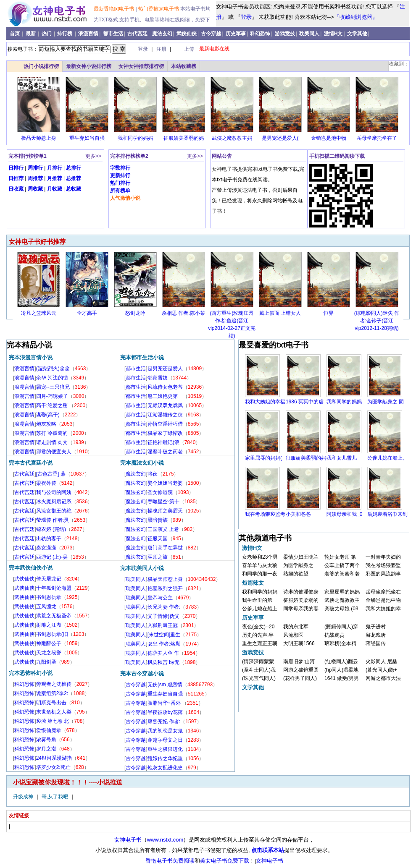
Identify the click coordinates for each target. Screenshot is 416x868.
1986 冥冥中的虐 (305, 402)
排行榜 (65, 34)
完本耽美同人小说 (142, 568)
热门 (47, 34)
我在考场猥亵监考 (265, 514)
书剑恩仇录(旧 (52, 634)
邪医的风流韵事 (383, 574)
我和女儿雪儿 (342, 458)
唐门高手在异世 (165, 548)
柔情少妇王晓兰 (301, 557)
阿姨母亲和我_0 (344, 514)
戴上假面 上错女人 (280, 313)
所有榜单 (120, 191)
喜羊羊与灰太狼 (260, 565)
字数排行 (120, 168)
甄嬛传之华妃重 (165, 758)
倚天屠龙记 (49, 579)
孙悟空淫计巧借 (165, 424)
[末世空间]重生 (164, 635)
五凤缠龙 (46, 607)
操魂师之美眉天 (165, 511)
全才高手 (87, 313)
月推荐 (55, 178)
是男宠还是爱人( (280, 138)
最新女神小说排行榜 (89, 66)
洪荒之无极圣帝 (54, 616)
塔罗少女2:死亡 (53, 767)
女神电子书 (128, 840)
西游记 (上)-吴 (52, 557)
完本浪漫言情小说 (31, 357)
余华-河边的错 (52, 378)
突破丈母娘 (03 (341, 609)
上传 (189, 49)
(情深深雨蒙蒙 (258, 661)
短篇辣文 (253, 583)
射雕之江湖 (49, 625)
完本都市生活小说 (142, 357)
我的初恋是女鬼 (165, 731)
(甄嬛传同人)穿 (341, 627)
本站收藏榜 (184, 66)
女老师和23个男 (260, 557)
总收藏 (74, 189)
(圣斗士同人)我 (259, 670)
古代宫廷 (137, 34)
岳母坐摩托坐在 (383, 592)
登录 (246, 17)
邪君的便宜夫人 (54, 452)
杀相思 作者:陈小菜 (183, 313)
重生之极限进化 (165, 749)
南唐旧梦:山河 (299, 661)
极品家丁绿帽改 (165, 433)
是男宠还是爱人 (165, 369)
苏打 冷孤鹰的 (52, 433)
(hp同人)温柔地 (341, 670)
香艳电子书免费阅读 (170, 861)
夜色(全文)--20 (258, 627)
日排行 (16, 168)
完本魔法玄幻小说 (142, 463)
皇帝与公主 (160, 598)
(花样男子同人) (300, 678)
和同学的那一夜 (260, 574)
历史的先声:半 (258, 635)
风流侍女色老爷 (165, 387)
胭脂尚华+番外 (165, 703)
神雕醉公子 (49, 643)
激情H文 (333, 34)
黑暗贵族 (158, 520)
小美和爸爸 (298, 514)
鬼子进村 (376, 627)
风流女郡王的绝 (54, 511)
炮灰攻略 (46, 424)
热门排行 (120, 183)
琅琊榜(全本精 (340, 643)
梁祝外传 (46, 483)
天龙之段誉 (49, 653)
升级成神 (24, 797)
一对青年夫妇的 (383, 557)
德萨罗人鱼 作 (163, 653)
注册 (162, 49)
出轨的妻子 (49, 539)
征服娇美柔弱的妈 (184, 138)
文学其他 (357, 34)
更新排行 (120, 175)
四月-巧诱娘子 (52, 396)
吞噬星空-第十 (163, 502)
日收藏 (16, 189)
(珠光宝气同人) (259, 678)
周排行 (35, 168)
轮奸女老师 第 (340, 557)
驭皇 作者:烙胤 (164, 644)
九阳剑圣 (46, 662)
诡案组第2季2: (52, 693)
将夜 (153, 474)
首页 (15, 34)
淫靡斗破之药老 (165, 452)
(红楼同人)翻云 (341, 661)
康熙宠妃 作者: (164, 722)
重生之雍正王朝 (260, 643)
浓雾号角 (46, 740)
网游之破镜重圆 (301, 670)
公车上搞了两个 (342, 565)
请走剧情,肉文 (52, 442)
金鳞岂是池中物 (329, 138)
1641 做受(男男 (342, 678)
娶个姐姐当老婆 (165, 483)
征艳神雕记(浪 (163, 442)
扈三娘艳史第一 (165, 396)
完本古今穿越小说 (142, 673)
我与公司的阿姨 (54, 492)
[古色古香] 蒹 (51, 474)
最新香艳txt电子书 (115, 9)
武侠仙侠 (187, 34)
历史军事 (236, 34)
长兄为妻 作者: (164, 607)
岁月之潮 (46, 749)
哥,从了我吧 (56, 797)
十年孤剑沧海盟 (54, 588)
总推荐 (74, 178)
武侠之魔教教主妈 (232, 138)
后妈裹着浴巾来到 (387, 514)
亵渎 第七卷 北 (53, 721)
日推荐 (16, 178)
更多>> (93, 156)
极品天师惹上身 (39, 138)
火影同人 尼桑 (381, 661)
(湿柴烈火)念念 (53, 369)
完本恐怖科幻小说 (31, 673)
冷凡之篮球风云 (39, 313)
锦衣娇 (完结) (51, 529)
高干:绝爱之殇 (53, 405)
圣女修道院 (160, 492)
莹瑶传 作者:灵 (53, 520)
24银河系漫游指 (54, 758)
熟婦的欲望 (296, 574)
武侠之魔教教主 (342, 600)
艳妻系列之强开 (165, 588)
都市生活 (113, 34)
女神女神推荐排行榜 (141, 66)
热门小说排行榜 (41, 66)
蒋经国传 (376, 643)
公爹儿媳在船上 (260, 609)
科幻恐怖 (260, 34)
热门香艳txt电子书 (159, 9)
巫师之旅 (158, 557)
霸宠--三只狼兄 (53, 387)
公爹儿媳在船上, (386, 458)
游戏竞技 (285, 34)
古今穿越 (211, 34)
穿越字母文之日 (165, 740)
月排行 (55, 168)
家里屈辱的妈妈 (342, 592)
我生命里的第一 (260, 600)
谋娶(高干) (48, 415)
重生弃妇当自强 (87, 138)
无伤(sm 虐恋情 (165, 685)
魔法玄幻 (162, 34)
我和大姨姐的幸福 (265, 402)
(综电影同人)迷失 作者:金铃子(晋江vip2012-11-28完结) (377, 321)
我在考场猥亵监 (383, 565)
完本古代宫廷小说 (31, 463)
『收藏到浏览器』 (356, 17)
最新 (31, 34)
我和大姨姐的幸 (383, 609)
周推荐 (35, 178)
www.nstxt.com (165, 840)
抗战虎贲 (334, 635)
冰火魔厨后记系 (54, 502)
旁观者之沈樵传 (54, 684)
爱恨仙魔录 (49, 730)
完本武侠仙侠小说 (31, 568)
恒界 (329, 313)
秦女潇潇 (46, 548)
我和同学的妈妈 (135, 138)
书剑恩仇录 (49, 597)
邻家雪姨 (158, 378)
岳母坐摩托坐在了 (377, 138)
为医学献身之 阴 (386, 402)
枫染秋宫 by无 (163, 662)
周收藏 (35, 189)
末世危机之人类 (54, 712)
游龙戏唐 (376, 635)
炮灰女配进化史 (165, 768)
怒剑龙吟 (135, 313)
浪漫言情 (88, 34)
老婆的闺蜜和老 (342, 574)
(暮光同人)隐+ (381, 670)
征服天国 (158, 539)
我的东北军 (296, 627)
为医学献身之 (298, 565)
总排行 (74, 168)
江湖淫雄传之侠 (165, 415)
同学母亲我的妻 (301, 609)
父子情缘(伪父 (163, 616)
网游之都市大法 (383, 678)
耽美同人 (309, 34)
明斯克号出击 (51, 703)
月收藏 (55, 189)
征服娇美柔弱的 (301, 600)
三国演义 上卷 (163, 529)
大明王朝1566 (299, 643)
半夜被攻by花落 (165, 712)
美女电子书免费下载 (225, 861)
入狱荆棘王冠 (163, 625)
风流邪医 (293, 635)
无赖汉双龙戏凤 (165, 405)
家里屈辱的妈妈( (263, 458)
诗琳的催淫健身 (301, 592)
